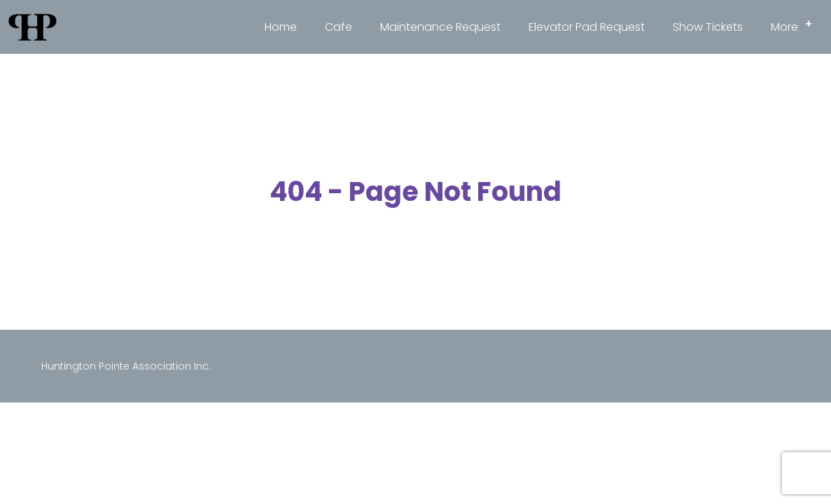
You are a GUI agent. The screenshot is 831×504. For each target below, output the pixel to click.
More (796, 24)
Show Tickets (708, 27)
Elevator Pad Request (587, 27)
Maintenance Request (440, 27)
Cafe (338, 27)
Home (281, 27)
